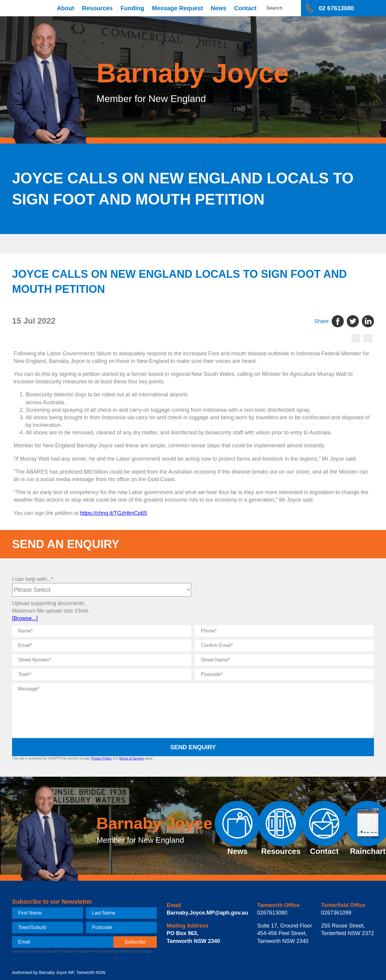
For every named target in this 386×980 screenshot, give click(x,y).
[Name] (102, 631)
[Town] (102, 674)
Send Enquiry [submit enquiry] (193, 747)
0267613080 (272, 913)
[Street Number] (102, 660)
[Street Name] (284, 660)
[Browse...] (25, 618)
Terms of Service (131, 758)
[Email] (102, 645)
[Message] (193, 710)
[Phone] (284, 631)
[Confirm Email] (284, 645)
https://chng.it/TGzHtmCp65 (114, 513)
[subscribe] (135, 942)
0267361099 (336, 913)
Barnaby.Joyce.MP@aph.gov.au (207, 913)
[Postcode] (284, 674)
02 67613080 (336, 8)
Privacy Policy (101, 758)
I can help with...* (33, 579)
